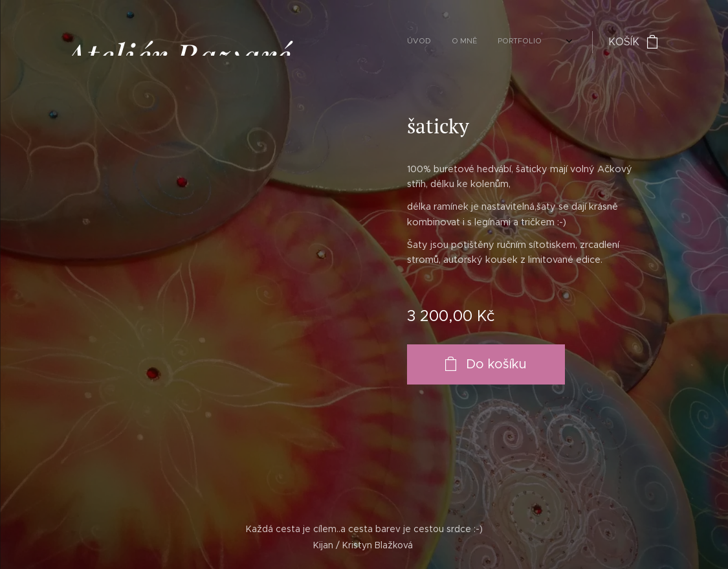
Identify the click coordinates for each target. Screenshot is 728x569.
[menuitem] (427, 42)
